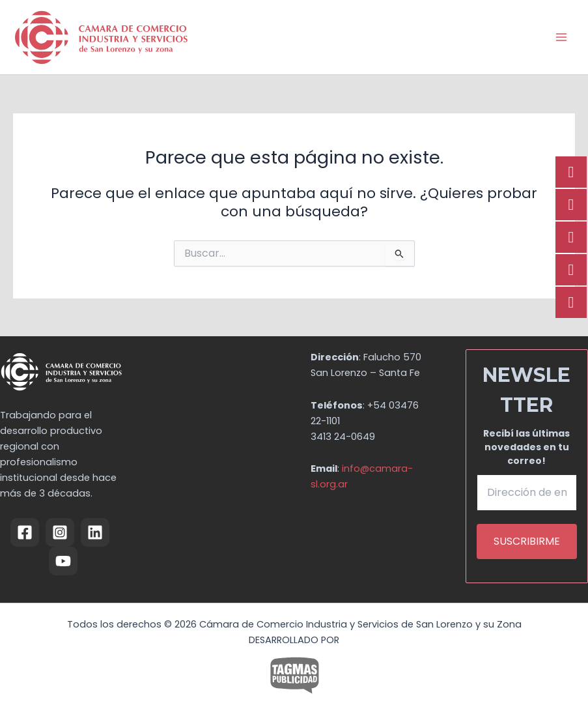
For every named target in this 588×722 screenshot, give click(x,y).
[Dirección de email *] (527, 493)
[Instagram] (60, 532)
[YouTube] (63, 561)
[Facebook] (25, 532)
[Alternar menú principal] (561, 37)
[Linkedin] (95, 532)
